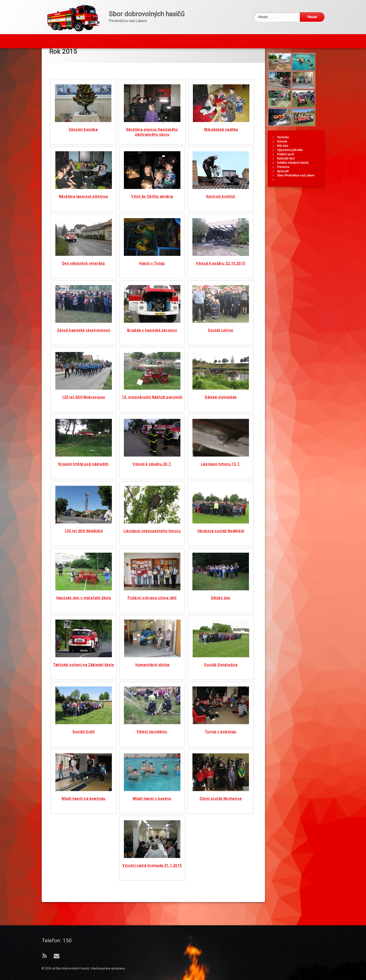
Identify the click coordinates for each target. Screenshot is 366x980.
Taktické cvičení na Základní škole (84, 667)
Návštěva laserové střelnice (84, 199)
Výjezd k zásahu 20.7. (152, 467)
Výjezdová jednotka (291, 164)
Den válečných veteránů (84, 266)
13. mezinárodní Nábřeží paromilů (152, 400)
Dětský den (221, 600)
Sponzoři (283, 185)
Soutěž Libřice (221, 333)
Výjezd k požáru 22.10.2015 (221, 266)
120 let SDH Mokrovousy (84, 400)
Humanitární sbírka (152, 667)
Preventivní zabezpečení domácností (190, 40)
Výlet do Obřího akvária (152, 199)
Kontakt (241, 40)
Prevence (284, 181)
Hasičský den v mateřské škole (84, 600)
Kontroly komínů (221, 199)
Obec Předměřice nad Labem (296, 189)
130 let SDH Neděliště (84, 534)
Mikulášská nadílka (221, 132)
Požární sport (286, 168)
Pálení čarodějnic (152, 734)
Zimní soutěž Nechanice (221, 801)
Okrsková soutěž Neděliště (221, 534)
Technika (284, 151)
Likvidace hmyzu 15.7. (221, 467)
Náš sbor (283, 160)
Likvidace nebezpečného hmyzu (152, 534)
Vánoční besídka (83, 132)
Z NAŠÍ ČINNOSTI (86, 40)
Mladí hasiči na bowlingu (84, 801)
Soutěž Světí (84, 734)
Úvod (53, 40)
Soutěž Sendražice (221, 667)
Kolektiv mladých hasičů (293, 177)
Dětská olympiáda (221, 400)
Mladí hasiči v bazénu (152, 801)
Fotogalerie (130, 40)
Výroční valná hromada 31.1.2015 (152, 868)
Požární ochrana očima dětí (152, 600)
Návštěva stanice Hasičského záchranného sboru (152, 135)
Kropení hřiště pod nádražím (84, 467)
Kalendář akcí (287, 172)
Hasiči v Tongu (152, 266)
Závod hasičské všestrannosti (84, 333)
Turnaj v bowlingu (221, 734)
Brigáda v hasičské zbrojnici (152, 333)
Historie (283, 155)
